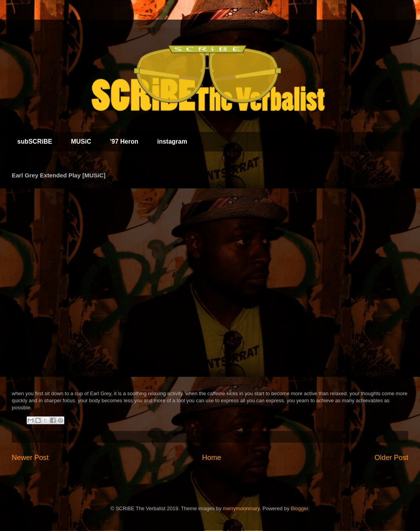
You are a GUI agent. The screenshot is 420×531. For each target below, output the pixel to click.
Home (212, 458)
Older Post (391, 458)
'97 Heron (124, 141)
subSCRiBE (35, 141)
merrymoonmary (241, 508)
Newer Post (30, 458)
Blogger (300, 508)
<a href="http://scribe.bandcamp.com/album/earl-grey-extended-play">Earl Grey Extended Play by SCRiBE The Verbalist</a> (110, 283)
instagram (172, 141)
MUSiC (81, 141)
